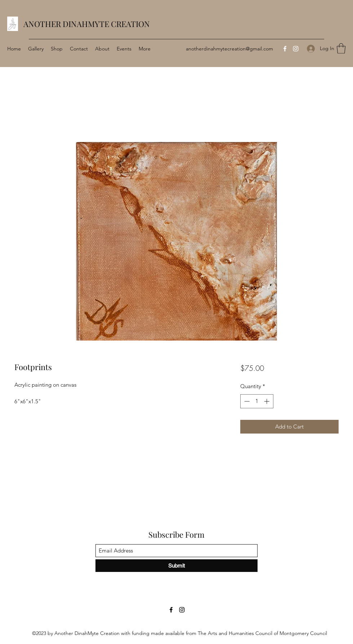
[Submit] (176, 566)
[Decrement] (246, 401)
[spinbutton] (257, 401)
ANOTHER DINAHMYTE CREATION (87, 24)
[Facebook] (285, 49)
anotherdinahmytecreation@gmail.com (229, 49)
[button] (341, 48)
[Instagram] (296, 49)
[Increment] (267, 401)
